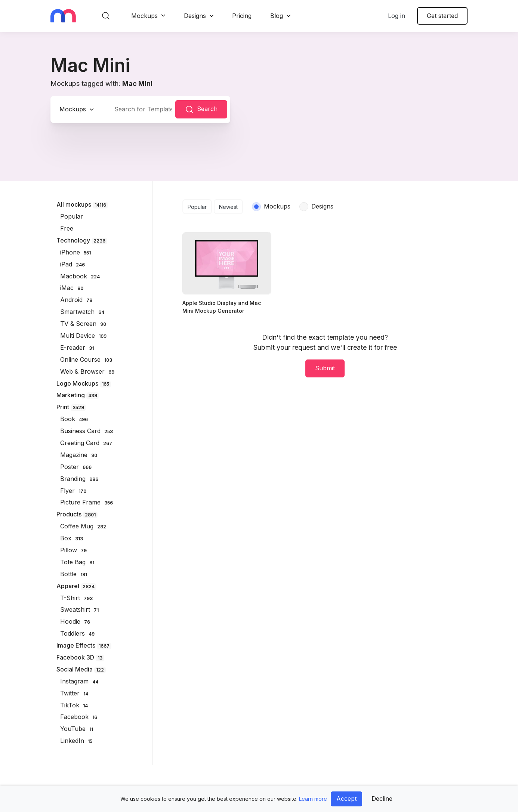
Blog (277, 16)
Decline (382, 799)
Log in (397, 16)
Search (201, 109)
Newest (228, 207)
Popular (197, 207)
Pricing (242, 16)
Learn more (313, 799)
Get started (442, 16)
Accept (346, 799)
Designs (195, 16)
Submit (325, 368)
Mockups (144, 16)
